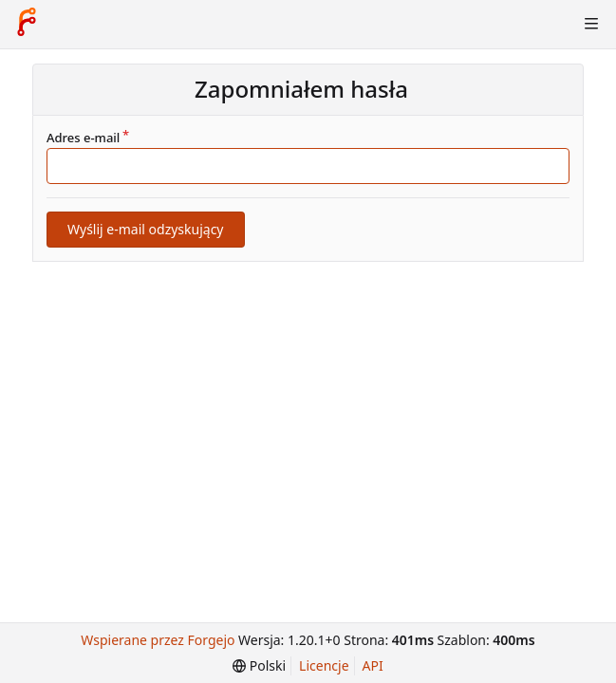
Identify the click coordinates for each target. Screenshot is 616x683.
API (373, 665)
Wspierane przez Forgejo (158, 640)
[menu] (259, 666)
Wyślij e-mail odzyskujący (146, 229)
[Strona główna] (27, 24)
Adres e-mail (83, 138)
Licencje (324, 665)
